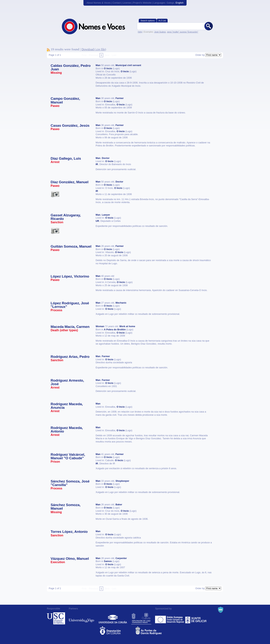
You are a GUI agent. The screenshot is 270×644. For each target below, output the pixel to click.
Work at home (127, 326)
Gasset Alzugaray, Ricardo (66, 217)
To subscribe (48, 50)
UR (97, 221)
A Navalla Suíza (221, 610)
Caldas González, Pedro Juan (71, 67)
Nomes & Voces (97, 26)
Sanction (57, 222)
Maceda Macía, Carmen (70, 327)
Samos (108, 561)
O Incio (108, 68)
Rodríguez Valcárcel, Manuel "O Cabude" (68, 456)
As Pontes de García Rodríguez (153, 630)
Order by (200, 55)
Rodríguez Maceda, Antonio (67, 430)
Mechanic (121, 303)
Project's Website (142, 3)
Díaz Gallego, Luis (66, 158)
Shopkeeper (122, 481)
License (127, 3)
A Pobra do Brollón (115, 329)
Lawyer (106, 215)
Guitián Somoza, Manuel (71, 246)
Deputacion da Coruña (117, 630)
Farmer (120, 98)
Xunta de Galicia (196, 618)
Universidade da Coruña (113, 618)
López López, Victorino (70, 276)
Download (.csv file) (94, 49)
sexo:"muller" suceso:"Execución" (183, 32)
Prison (55, 462)
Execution (58, 562)
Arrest (55, 162)
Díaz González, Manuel (70, 182)
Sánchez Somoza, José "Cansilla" (70, 483)
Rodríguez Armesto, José (67, 382)
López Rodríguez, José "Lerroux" (70, 305)
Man (98, 65)
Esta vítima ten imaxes (55, 194)
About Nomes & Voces (98, 3)
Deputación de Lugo (141, 618)
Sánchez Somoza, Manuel (66, 507)
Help (140, 32)
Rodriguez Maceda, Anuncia (67, 406)
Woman (100, 326)
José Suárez (160, 32)
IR (97, 164)
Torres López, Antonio (69, 532)
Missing (56, 73)
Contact (117, 3)
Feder (170, 618)
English (180, 3)
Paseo (55, 106)
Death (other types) (64, 330)
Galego (170, 3)
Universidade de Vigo (81, 618)
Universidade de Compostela (56, 618)
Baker (119, 504)
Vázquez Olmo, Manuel (70, 559)
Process (56, 310)
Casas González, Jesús (70, 125)
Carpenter (121, 558)
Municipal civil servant (128, 65)
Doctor (106, 158)
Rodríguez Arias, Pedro (70, 357)
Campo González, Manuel (65, 100)
